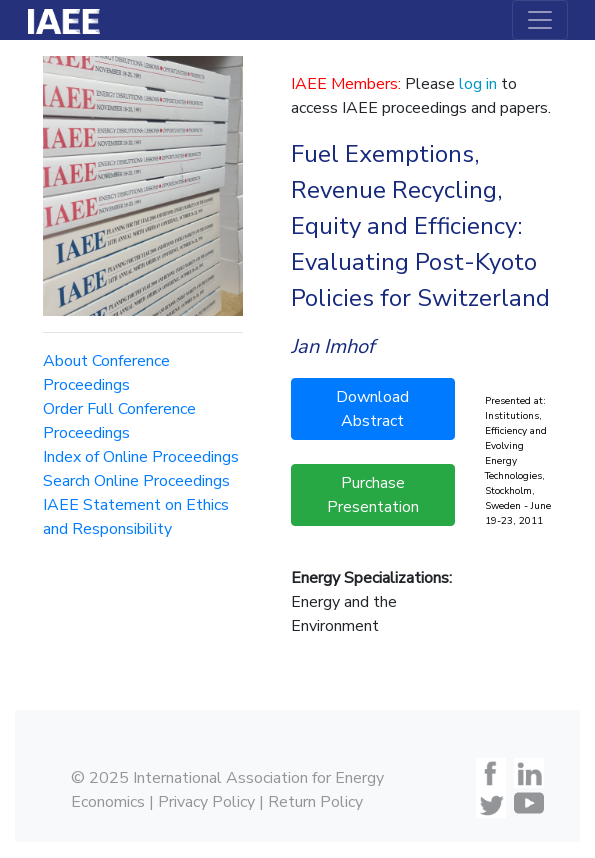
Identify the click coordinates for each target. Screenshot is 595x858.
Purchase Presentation (373, 495)
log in (478, 84)
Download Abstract (372, 409)
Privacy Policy (206, 802)
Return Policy (315, 802)
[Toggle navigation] (540, 20)
